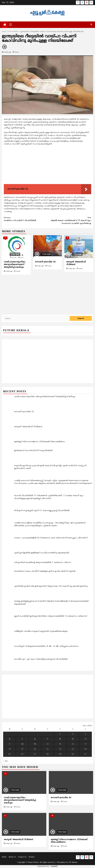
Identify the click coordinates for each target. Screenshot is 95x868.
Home (4, 857)
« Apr (5, 761)
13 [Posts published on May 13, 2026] (35, 744)
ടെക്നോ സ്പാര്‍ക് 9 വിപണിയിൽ (26, 219)
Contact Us (22, 857)
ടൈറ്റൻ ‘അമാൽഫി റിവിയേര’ (19, 840)
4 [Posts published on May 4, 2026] (10, 739)
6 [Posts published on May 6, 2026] (35, 739)
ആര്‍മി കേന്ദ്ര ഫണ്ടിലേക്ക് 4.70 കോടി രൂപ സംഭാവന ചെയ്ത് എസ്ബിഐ (69, 221)
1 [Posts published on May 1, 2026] (60, 734)
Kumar (17, 52)
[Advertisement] (47, 165)
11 (5, 238)
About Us (12, 857)
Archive (32, 857)
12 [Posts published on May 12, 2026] (22, 744)
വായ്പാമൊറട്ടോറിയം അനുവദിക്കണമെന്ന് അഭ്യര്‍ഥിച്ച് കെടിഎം (15, 265)
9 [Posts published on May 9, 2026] (73, 739)
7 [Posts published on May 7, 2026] (47, 739)
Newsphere (61, 862)
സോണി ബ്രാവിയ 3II (45, 262)
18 (52, 816)
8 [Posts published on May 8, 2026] (60, 739)
